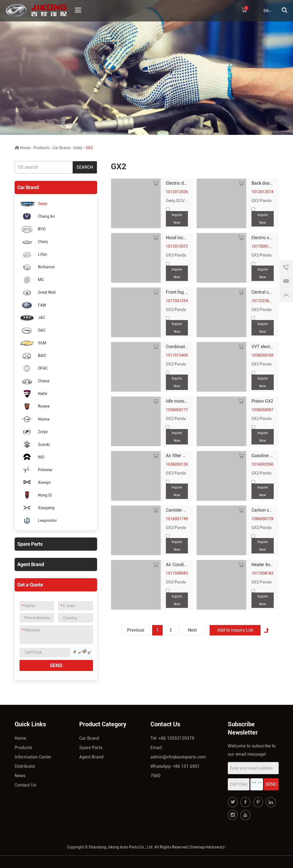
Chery (33, 242)
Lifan (33, 254)
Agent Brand (31, 564)
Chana (34, 381)
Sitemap (197, 847)
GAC (32, 330)
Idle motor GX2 (181, 401)
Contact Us (25, 785)
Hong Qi (35, 495)
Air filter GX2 (178, 456)
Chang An (37, 216)
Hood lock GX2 (180, 238)
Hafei (33, 394)
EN (267, 11)
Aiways (35, 482)
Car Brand (61, 148)
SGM (32, 343)
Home (25, 148)
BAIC (33, 356)
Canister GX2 (179, 510)
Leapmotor (38, 521)
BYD (32, 229)
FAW (32, 305)
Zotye (33, 432)
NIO (32, 457)
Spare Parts (30, 544)
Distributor (25, 766)
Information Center (33, 757)
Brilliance (37, 267)
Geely (78, 148)
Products (41, 148)
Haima (34, 419)
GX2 (89, 148)
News (20, 776)
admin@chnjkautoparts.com (178, 757)
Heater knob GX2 (268, 565)
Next (192, 630)
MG (31, 280)
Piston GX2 (262, 401)
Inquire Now (177, 219)
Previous (136, 630)
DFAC (33, 368)
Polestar (36, 470)
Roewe (34, 406)
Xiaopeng (37, 508)
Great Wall (37, 292)
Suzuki (34, 444)
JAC (32, 318)
